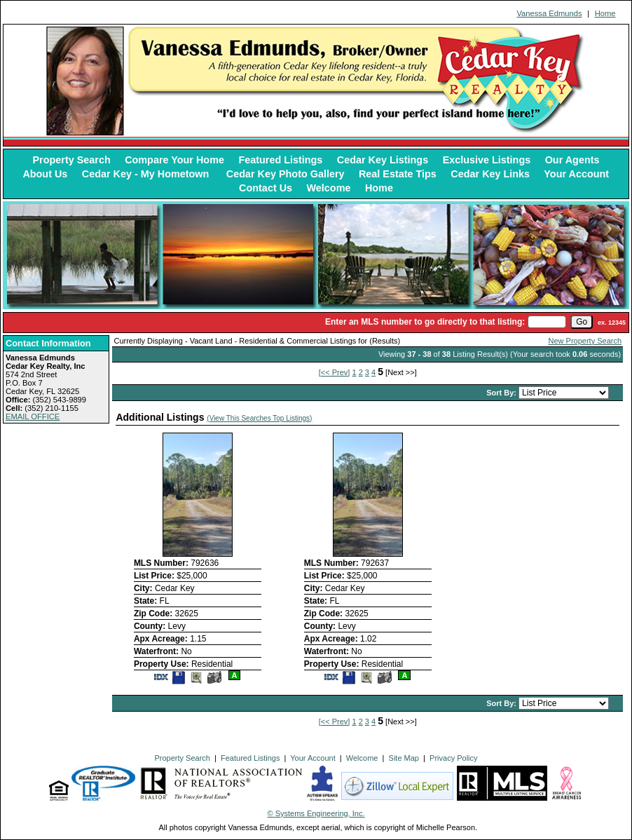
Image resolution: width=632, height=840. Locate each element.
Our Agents (572, 160)
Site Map (404, 758)
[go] (582, 322)
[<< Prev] (335, 372)
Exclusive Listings (487, 160)
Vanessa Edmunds (549, 13)
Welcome (329, 188)
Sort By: (502, 393)
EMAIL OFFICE (33, 416)
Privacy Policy (453, 758)
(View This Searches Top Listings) (259, 418)
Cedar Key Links (490, 174)
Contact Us (266, 188)
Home (605, 13)
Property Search (72, 160)
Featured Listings (280, 160)
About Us (45, 174)
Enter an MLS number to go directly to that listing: (425, 322)
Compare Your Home (174, 160)
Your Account (576, 174)
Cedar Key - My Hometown (147, 174)
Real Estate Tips (398, 174)
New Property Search (585, 341)
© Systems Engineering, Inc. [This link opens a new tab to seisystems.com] (316, 813)
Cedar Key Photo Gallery (286, 174)
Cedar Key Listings (383, 160)
